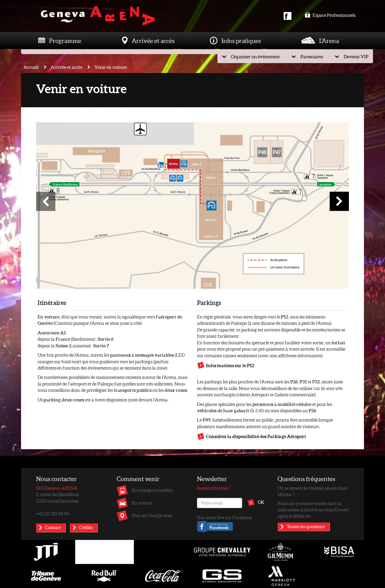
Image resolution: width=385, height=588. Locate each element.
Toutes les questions (306, 526)
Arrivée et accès (153, 41)
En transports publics (152, 490)
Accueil (31, 67)
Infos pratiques (241, 41)
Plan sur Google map (152, 515)
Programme (65, 41)
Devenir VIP (356, 56)
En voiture (142, 503)
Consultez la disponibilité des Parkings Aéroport (256, 436)
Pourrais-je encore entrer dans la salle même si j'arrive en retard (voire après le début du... (313, 510)
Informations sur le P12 (230, 365)
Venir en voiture (111, 67)
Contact (53, 527)
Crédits (86, 527)
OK (261, 502)
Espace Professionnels (330, 15)
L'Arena (329, 41)
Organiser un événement (255, 56)
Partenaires (312, 56)
